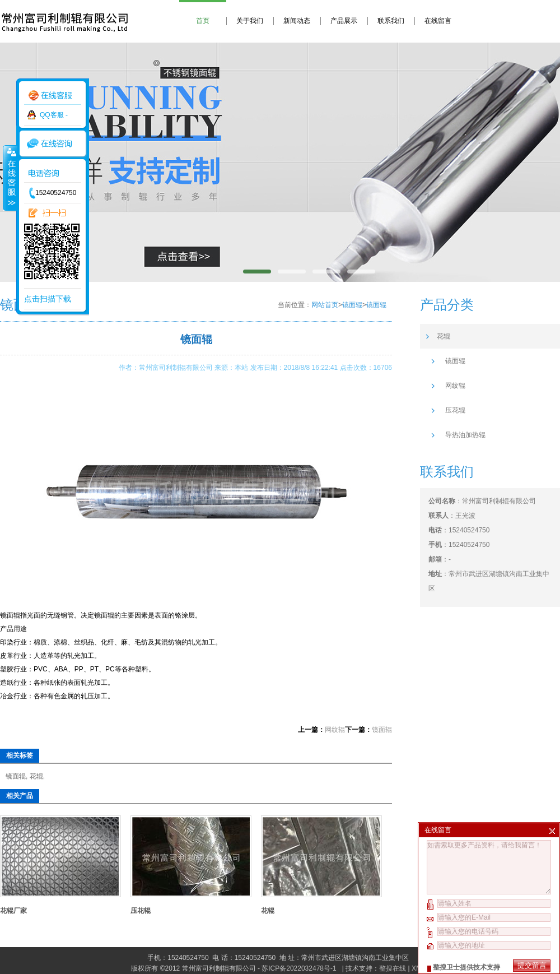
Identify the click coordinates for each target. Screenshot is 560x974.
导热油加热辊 (465, 435)
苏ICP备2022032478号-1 (300, 968)
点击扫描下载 (48, 299)
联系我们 (391, 21)
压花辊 (141, 911)
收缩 (10, 178)
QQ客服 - (54, 115)
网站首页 (325, 305)
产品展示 (344, 21)
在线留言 (438, 21)
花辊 (36, 776)
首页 (203, 21)
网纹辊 (335, 730)
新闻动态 (297, 21)
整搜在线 (393, 968)
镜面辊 (352, 305)
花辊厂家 (13, 911)
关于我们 (250, 21)
